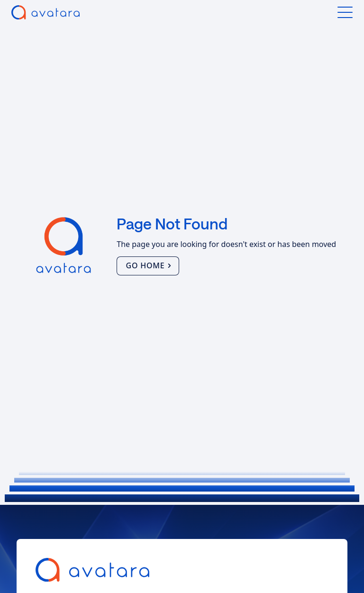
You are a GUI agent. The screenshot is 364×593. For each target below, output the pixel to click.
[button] (345, 12)
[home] (45, 12)
